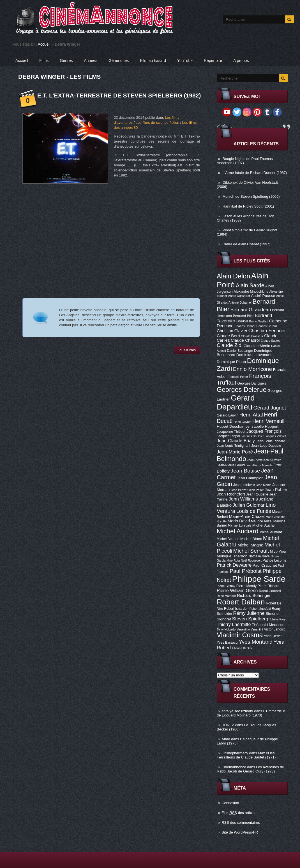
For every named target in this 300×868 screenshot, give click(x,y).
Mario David (239, 521)
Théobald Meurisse (268, 625)
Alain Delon (233, 276)
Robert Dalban (241, 602)
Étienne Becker (242, 648)
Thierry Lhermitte (234, 624)
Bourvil (242, 321)
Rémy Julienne (249, 613)
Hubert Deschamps (233, 426)
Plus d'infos (187, 350)
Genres (66, 60)
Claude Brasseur (252, 336)
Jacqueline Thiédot (231, 432)
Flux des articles (239, 813)
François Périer (238, 377)
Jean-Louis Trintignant (234, 446)
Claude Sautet (270, 341)
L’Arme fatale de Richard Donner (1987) (255, 173)
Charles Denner (245, 326)
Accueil (44, 44)
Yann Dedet (273, 636)
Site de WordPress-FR (240, 832)
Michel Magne (251, 545)
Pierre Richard (269, 586)
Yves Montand (256, 642)
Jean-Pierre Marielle (259, 465)
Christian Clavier (232, 331)
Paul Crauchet (265, 565)
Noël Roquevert (251, 560)
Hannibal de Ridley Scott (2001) (248, 206)
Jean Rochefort (231, 494)
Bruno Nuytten (259, 321)
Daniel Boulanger (240, 351)
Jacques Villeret (275, 436)
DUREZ (228, 725)
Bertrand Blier (243, 316)
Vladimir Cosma (240, 635)
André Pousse (263, 296)
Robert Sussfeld (260, 609)
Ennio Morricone (252, 369)
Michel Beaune (228, 539)
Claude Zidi (230, 345)
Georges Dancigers (252, 383)
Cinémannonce (234, 767)
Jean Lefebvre (244, 485)
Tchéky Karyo (278, 619)
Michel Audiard (238, 531)
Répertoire (213, 60)
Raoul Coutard (270, 591)
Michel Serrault (251, 551)
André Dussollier (239, 296)
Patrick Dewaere (234, 565)
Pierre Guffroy (226, 586)
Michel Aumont (271, 532)
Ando (226, 739)
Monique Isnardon (232, 556)
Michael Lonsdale (240, 525)
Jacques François (264, 431)
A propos (241, 60)
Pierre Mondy (246, 586)
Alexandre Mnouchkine (251, 292)
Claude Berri (228, 336)
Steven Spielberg (250, 619)
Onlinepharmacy (235, 753)
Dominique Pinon (231, 362)
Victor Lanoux (274, 629)
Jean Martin (264, 485)
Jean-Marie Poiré (235, 452)
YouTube (185, 60)
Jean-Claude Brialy (236, 441)
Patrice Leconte (274, 560)
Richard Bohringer (254, 595)
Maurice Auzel (262, 521)
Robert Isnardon (236, 609)
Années (91, 60)
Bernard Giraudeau (251, 310)
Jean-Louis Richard (270, 441)
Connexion (230, 803)
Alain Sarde (250, 285)
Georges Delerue (242, 390)
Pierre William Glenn (237, 590)
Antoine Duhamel (240, 302)
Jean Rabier (276, 490)
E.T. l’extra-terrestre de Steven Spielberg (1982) (119, 95)
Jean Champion (250, 478)
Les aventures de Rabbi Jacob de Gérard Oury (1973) (250, 769)
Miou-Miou (278, 551)
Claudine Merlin (257, 346)
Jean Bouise (245, 471)
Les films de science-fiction (157, 123)
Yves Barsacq (227, 643)
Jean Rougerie (257, 494)
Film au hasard (153, 60)
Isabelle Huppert (265, 426)
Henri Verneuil (268, 421)
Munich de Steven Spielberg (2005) (251, 196)
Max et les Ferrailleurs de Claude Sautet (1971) (246, 755)
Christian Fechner (267, 331)
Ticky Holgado (226, 629)
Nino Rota (233, 560)
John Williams (243, 499)
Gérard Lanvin (228, 415)
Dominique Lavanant (254, 355)
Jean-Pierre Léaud (231, 465)
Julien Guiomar (249, 505)
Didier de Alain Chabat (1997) (247, 244)
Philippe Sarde (259, 579)
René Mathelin (226, 596)
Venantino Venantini (250, 629)
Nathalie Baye (259, 556)
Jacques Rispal (228, 436)
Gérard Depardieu (236, 402)
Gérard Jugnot (270, 408)
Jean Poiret (256, 490)
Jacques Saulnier (252, 436)
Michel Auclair (264, 525)
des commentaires (241, 822)
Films (44, 60)
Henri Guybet (243, 422)
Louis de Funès (253, 511)
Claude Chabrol (245, 340)
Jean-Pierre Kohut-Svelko (264, 460)
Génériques (119, 60)
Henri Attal (251, 415)
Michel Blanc (251, 539)
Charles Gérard (266, 326)
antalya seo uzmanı (237, 711)
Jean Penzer (239, 490)
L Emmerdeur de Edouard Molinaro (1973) (251, 713)
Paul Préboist (245, 571)
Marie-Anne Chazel (247, 516)
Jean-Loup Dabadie (266, 446)
